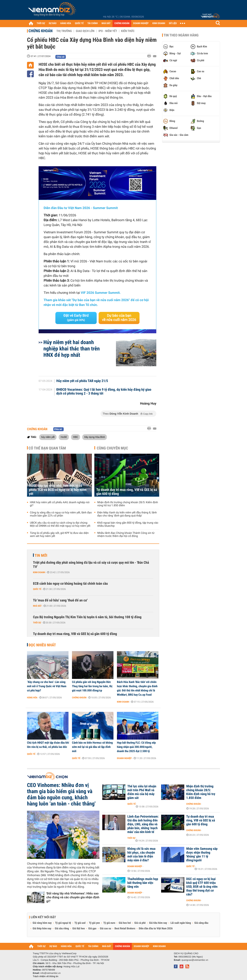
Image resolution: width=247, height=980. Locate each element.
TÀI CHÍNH (93, 23)
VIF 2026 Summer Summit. (101, 293)
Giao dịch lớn (85, 31)
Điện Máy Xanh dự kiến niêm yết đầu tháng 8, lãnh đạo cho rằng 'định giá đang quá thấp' (127, 514)
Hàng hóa (32, 698)
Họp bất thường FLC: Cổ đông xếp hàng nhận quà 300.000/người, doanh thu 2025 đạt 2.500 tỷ (136, 747)
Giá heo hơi (125, 923)
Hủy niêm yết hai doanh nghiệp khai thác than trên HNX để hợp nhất (72, 349)
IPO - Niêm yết (108, 31)
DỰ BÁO (53, 23)
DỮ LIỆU (173, 23)
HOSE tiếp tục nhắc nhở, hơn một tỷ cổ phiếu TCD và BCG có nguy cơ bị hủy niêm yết (58, 490)
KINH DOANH (159, 23)
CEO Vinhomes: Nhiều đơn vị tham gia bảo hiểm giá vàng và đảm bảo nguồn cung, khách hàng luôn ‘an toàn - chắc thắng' (61, 794)
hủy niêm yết (48, 437)
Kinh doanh (39, 572)
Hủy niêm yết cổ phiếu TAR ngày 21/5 (82, 381)
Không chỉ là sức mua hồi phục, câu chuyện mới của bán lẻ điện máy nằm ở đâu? (141, 855)
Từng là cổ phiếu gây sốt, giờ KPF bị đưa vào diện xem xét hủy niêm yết (59, 535)
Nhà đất (37, 606)
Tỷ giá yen (94, 923)
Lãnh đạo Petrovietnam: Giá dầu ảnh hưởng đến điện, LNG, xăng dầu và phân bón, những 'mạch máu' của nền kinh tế (143, 824)
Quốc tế (37, 589)
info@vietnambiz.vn (50, 973)
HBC (76, 437)
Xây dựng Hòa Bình (95, 437)
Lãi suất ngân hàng (181, 923)
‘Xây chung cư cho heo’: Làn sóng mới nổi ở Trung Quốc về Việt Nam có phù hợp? (47, 686)
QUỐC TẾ (79, 23)
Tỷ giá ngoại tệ (63, 923)
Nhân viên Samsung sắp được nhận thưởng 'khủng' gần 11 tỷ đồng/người (202, 855)
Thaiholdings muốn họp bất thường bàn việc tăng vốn (143, 883)
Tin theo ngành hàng (181, 35)
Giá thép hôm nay (42, 929)
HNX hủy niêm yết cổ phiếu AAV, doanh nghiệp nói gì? (60, 504)
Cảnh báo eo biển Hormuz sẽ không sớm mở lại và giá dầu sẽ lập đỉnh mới (92, 747)
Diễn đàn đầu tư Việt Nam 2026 (156, 929)
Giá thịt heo (79, 929)
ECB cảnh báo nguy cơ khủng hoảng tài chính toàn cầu (70, 584)
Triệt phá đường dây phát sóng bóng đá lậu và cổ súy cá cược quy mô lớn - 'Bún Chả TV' (91, 565)
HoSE (64, 437)
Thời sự (37, 623)
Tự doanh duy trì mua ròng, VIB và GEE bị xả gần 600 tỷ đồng (127, 492)
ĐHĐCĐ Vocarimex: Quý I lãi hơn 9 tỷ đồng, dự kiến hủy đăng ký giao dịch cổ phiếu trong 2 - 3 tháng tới (104, 392)
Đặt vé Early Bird (76, 318)
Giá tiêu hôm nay (158, 923)
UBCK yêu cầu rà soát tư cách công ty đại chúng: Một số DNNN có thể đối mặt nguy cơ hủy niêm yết (60, 524)
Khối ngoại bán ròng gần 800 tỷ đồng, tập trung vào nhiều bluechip (128, 524)
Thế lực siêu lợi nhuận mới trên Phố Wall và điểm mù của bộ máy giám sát (142, 792)
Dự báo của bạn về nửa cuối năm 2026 (119, 318)
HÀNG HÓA (66, 23)
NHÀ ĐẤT (106, 23)
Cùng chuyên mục (113, 448)
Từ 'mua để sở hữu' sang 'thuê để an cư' (60, 600)
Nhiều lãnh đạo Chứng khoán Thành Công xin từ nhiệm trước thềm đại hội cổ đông (126, 535)
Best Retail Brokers (125, 929)
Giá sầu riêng (62, 929)
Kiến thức (128, 31)
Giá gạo (92, 929)
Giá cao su (106, 929)
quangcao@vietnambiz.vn (195, 960)
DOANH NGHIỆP (141, 23)
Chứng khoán (41, 31)
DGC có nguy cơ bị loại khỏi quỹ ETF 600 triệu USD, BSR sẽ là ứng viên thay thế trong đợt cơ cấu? (202, 887)
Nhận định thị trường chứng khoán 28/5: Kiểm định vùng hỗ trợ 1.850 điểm (128, 504)
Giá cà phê (140, 923)
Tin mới (41, 555)
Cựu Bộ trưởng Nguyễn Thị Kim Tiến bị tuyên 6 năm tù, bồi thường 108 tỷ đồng (87, 617)
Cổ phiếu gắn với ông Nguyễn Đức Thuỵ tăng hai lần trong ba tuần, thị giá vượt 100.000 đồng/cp (92, 686)
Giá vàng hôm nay (42, 923)
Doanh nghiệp (124, 758)
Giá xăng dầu (201, 923)
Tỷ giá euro (109, 923)
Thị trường (64, 31)
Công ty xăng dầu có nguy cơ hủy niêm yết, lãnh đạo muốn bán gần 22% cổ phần (61, 514)
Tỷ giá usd (80, 923)
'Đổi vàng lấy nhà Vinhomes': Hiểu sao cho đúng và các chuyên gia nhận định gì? (73, 897)
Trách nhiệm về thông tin (46, 976)
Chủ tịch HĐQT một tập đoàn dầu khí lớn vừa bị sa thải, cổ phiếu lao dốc (48, 745)
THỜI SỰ (41, 23)
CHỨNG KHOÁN (122, 23)
